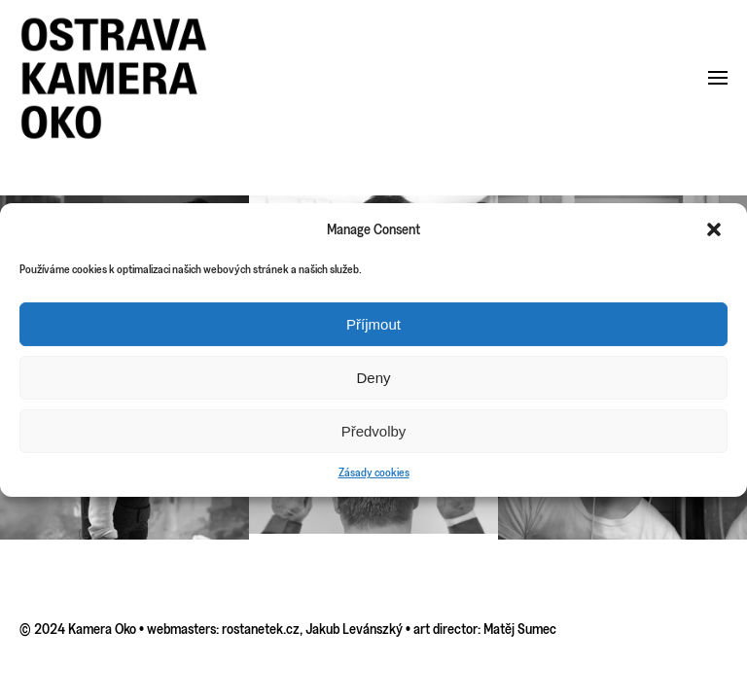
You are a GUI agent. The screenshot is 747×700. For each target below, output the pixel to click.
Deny (373, 378)
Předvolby (374, 431)
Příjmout (373, 324)
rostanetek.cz (261, 629)
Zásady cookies (374, 472)
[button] (716, 229)
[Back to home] (114, 78)
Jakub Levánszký (354, 629)
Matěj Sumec (520, 629)
